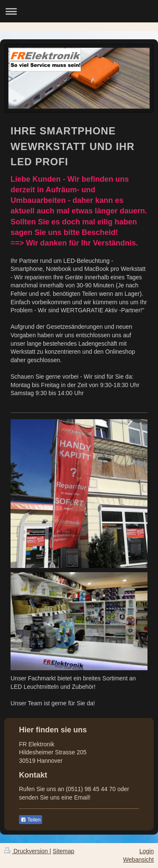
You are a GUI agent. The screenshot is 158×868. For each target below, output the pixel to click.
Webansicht (138, 860)
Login (147, 851)
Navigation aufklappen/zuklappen (79, 11)
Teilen (31, 820)
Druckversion (27, 851)
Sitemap (63, 851)
